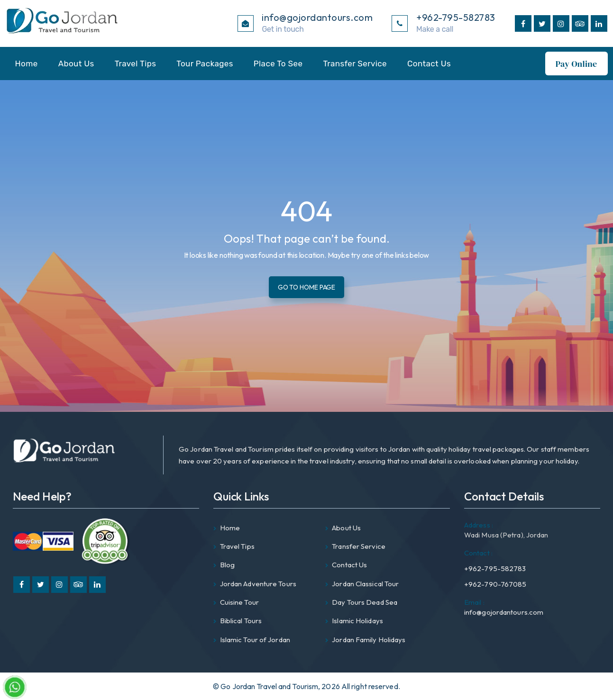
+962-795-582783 (495, 559)
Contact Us (429, 64)
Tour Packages (205, 64)
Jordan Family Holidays (369, 640)
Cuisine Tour (239, 602)
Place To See (278, 64)
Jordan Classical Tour (365, 584)
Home (27, 64)
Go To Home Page (307, 287)
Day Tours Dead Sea (365, 602)
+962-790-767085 (495, 584)
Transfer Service (355, 64)
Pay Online (576, 64)
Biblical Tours (241, 621)
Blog (227, 565)
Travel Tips (136, 64)
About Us (76, 64)
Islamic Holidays (357, 621)
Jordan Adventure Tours (258, 584)
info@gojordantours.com (504, 607)
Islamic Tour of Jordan (255, 640)
